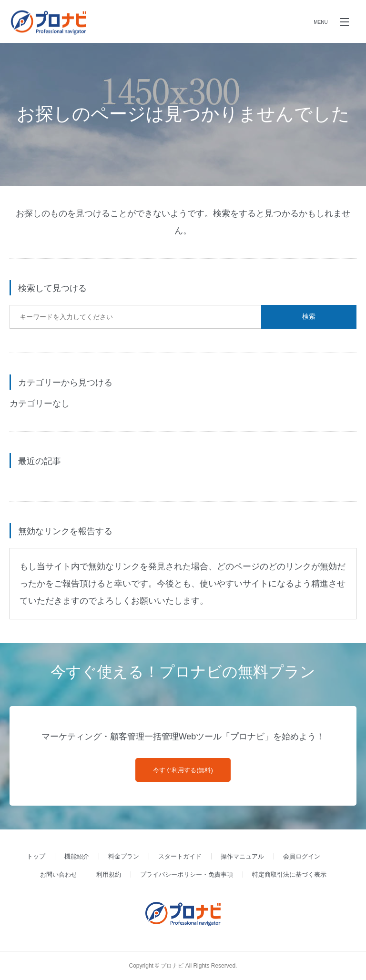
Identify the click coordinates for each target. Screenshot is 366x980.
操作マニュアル (242, 856)
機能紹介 (77, 856)
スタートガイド (180, 856)
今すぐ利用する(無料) (183, 770)
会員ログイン (302, 856)
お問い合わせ (59, 874)
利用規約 (109, 874)
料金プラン (124, 856)
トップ (36, 856)
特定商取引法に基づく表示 (289, 874)
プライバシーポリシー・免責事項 (187, 874)
